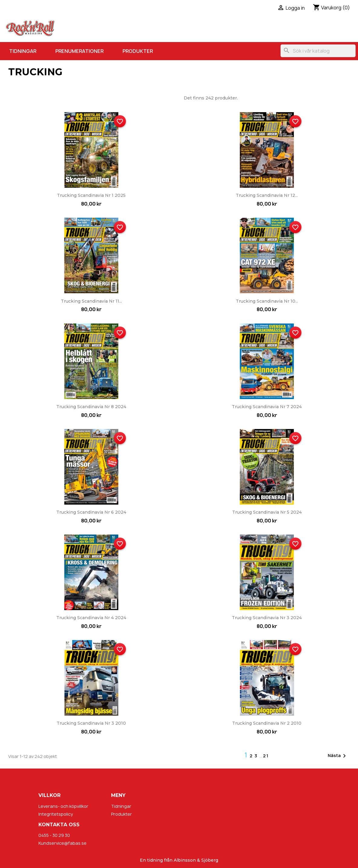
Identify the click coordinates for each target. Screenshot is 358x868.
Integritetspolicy (56, 814)
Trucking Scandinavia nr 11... (91, 301)
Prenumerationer (79, 51)
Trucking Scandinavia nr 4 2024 (91, 618)
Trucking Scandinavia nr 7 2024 (267, 407)
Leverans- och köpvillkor (63, 806)
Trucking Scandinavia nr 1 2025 (91, 195)
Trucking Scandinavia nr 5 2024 (267, 512)
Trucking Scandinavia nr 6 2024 (91, 512)
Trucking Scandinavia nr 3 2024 (267, 618)
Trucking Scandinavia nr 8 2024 (91, 407)
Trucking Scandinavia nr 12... (267, 195)
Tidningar (23, 51)
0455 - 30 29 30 (54, 835)
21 (266, 756)
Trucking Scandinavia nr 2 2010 (267, 723)
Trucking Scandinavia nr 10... (267, 301)
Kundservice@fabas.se (62, 843)
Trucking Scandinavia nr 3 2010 (91, 723)
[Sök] (318, 51)
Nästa (338, 756)
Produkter (138, 51)
